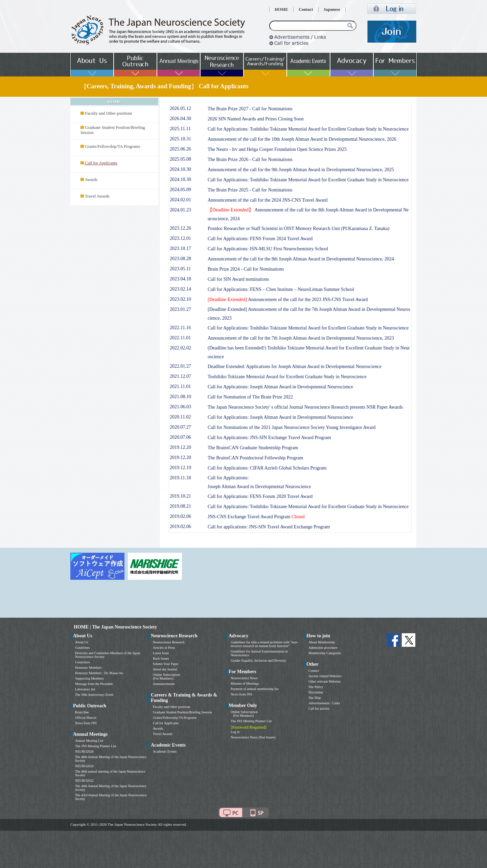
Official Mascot (86, 718)
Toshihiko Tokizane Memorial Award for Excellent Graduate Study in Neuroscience (287, 377)
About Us (82, 642)
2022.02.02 (180, 348)
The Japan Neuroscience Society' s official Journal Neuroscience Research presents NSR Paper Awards (305, 407)
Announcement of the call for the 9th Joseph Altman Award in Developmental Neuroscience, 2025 (301, 170)
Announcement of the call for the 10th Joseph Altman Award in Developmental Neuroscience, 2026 (302, 139)
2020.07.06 (180, 437)
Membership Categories (325, 653)
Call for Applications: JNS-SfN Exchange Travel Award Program (269, 438)
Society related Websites (325, 676)
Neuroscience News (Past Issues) (253, 737)
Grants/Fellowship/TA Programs (112, 146)
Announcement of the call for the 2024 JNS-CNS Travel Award (268, 200)
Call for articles (319, 709)
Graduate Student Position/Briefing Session (182, 712)
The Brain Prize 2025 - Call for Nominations (250, 190)
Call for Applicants (166, 723)
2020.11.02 (180, 417)
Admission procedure (323, 648)
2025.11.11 (180, 129)
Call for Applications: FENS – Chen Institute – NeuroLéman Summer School (281, 289)
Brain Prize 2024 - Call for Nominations (246, 269)
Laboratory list (85, 689)
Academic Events (165, 751)
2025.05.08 (180, 159)
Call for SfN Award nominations (238, 279)
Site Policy (316, 687)
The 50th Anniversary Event (94, 695)
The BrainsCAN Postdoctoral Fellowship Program (255, 458)
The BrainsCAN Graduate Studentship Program (253, 448)
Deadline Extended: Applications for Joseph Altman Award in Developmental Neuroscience (295, 367)
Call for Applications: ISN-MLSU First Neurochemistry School (268, 249)
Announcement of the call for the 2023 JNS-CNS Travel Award (288, 300)
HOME (281, 9)
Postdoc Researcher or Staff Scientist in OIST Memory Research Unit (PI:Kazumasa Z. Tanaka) (299, 229)
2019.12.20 (180, 447)
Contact (306, 9)
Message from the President (94, 684)
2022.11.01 (180, 338)
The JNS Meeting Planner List (96, 746)
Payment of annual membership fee (255, 689)
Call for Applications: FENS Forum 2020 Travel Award (260, 496)
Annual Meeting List (89, 741)
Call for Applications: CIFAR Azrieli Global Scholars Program (267, 468)
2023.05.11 (180, 269)
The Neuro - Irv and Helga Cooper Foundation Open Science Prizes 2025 (277, 149)
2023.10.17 (180, 248)
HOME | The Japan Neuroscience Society (115, 627)
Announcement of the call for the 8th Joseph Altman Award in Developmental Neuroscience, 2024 (301, 259)
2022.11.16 (180, 328)
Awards (91, 180)
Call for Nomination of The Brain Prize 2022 (250, 397)
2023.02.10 (180, 299)
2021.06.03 (180, 407)
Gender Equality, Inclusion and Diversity (258, 660)
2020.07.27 (180, 427)
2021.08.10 (180, 397)
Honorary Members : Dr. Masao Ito (99, 673)
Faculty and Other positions (109, 113)
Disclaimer (316, 692)
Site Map (315, 698)
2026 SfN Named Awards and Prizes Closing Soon (256, 119)
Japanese (332, 9)
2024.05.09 (180, 190)
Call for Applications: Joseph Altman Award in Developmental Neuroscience (280, 387)
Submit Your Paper (166, 664)
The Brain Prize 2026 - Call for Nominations (250, 159)
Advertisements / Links (324, 703)
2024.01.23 (180, 210)
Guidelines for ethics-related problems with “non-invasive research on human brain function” (264, 644)
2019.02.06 (180, 516)
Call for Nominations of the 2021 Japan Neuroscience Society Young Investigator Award (292, 427)
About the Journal (165, 669)
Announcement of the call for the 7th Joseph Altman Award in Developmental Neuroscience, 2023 (301, 338)
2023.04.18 (180, 279)
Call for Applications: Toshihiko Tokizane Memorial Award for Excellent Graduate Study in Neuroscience (308, 129)
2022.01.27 (180, 366)
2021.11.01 (180, 386)
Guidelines (82, 648)
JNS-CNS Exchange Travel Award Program (256, 517)
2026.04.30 (180, 119)
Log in (235, 732)
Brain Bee (82, 712)
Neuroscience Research (169, 642)
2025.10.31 (180, 139)
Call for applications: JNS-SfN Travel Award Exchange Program (269, 527)
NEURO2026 (84, 751)
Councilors (83, 662)
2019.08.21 (180, 506)
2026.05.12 (180, 108)
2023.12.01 (180, 238)
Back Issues (161, 658)
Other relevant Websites (325, 681)
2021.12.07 (180, 376)
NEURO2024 (84, 766)
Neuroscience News (244, 678)
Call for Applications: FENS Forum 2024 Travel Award (260, 239)
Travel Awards (97, 196)
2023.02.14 (180, 289)
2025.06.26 (180, 149)
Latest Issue (161, 653)
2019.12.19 (180, 468)
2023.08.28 (180, 259)
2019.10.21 (180, 496)
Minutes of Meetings (245, 683)
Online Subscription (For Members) (166, 677)
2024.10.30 (180, 169)
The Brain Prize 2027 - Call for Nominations (250, 109)
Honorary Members (88, 668)
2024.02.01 (180, 200)
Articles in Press (164, 648)
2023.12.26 (180, 228)
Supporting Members (89, 678)
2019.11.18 (180, 478)
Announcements (164, 684)
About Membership (322, 642)
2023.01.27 (180, 309)
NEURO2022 (84, 781)
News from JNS (86, 723)
